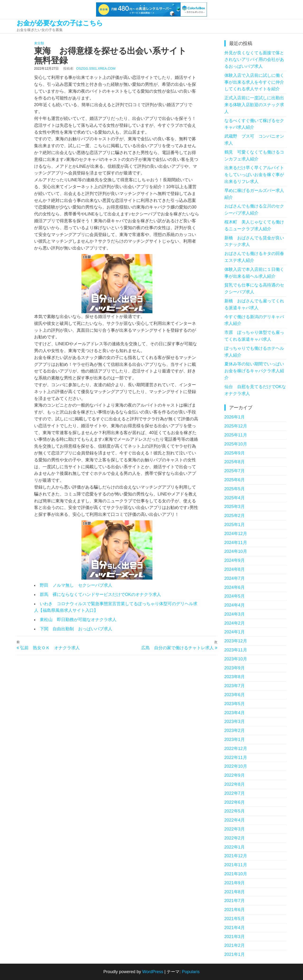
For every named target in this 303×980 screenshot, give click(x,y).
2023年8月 (235, 677)
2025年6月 (235, 480)
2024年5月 (235, 596)
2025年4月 (235, 498)
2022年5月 (235, 811)
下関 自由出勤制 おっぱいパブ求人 (76, 629)
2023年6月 (235, 695)
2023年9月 (235, 668)
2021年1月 (235, 954)
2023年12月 (236, 641)
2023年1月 (235, 740)
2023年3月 (235, 721)
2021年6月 (235, 910)
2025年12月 (236, 426)
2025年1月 (235, 525)
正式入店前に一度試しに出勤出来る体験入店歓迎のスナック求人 (254, 105)
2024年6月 (235, 587)
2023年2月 (235, 730)
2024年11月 (236, 543)
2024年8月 (235, 569)
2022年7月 (235, 793)
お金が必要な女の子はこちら (60, 23)
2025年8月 (235, 462)
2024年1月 (235, 632)
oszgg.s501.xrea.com (96, 68)
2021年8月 (235, 892)
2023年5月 (235, 704)
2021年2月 (235, 945)
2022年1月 (235, 847)
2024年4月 (235, 605)
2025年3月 (235, 507)
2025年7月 (235, 471)
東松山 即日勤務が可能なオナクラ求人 (78, 620)
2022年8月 (235, 784)
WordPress (153, 972)
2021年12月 (236, 856)
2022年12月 (236, 749)
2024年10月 (236, 551)
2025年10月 (236, 444)
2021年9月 (235, 883)
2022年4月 (235, 820)
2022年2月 (235, 838)
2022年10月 (236, 766)
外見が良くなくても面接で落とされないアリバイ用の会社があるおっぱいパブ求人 (254, 60)
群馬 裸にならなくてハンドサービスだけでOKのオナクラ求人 (100, 594)
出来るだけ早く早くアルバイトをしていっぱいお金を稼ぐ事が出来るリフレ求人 (254, 175)
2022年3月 (235, 829)
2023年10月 (236, 659)
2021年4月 (235, 928)
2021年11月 (236, 865)
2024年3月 (235, 614)
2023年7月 (235, 686)
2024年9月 (235, 560)
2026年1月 (235, 417)
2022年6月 (235, 802)
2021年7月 (235, 901)
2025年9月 (235, 453)
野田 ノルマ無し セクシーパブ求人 (76, 585)
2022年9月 (235, 775)
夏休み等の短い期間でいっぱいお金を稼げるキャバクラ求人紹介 (254, 371)
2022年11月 (236, 758)
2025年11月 (236, 435)
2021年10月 (236, 874)
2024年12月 (236, 534)
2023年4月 (235, 713)
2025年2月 (235, 516)
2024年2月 (235, 623)
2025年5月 (235, 489)
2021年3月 (235, 937)
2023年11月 (236, 650)
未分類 (39, 43)
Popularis (191, 972)
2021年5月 (235, 919)
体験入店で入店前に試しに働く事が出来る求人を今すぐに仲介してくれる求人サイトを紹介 (254, 82)
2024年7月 (235, 578)
